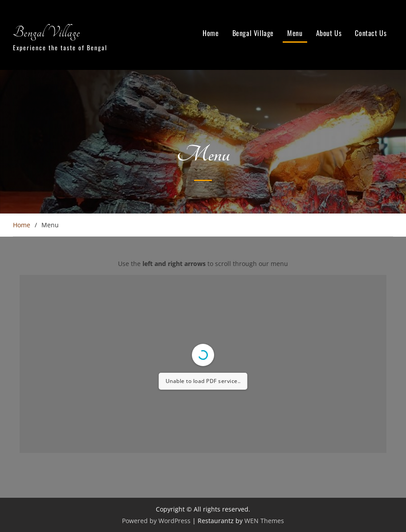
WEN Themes (264, 521)
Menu (295, 33)
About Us (329, 33)
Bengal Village (47, 32)
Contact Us (371, 33)
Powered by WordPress (156, 521)
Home (211, 33)
